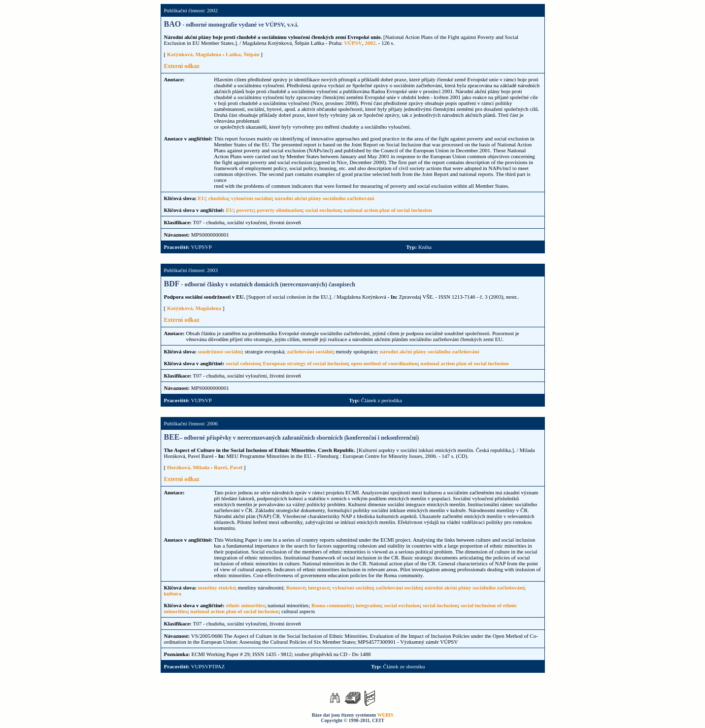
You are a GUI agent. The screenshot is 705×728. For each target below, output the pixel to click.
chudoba (218, 198)
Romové (296, 588)
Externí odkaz (182, 66)
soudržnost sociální (220, 351)
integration (369, 605)
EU (202, 198)
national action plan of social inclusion (387, 210)
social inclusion (440, 605)
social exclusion (323, 210)
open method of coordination (384, 363)
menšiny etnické (217, 588)
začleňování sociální (310, 351)
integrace (319, 588)
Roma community (332, 605)
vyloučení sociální (252, 198)
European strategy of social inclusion (306, 363)
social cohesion (243, 363)
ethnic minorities (245, 605)
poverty (245, 210)
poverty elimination (279, 210)
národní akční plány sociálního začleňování (324, 198)
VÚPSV (353, 43)
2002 (370, 43)
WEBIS (386, 715)
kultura (173, 593)
